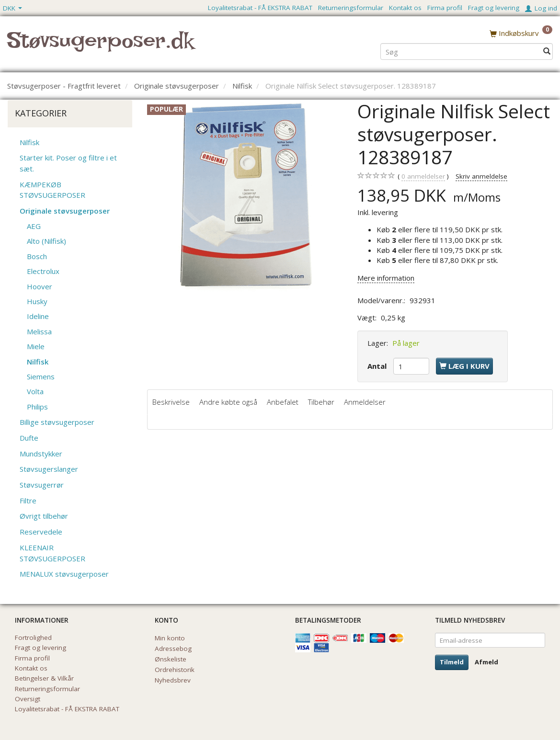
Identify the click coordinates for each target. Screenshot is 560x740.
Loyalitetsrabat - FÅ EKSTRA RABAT (260, 8)
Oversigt (28, 699)
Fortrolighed (33, 638)
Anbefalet (283, 402)
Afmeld (486, 662)
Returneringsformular (351, 8)
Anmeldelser (365, 402)
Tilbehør (321, 402)
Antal (378, 366)
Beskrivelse (171, 402)
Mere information (386, 278)
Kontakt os (405, 8)
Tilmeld (452, 662)
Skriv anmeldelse (481, 176)
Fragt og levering (494, 8)
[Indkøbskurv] (521, 33)
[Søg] (547, 51)
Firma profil (445, 8)
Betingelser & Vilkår (44, 678)
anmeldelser (423, 176)
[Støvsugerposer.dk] (100, 46)
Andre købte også (228, 402)
